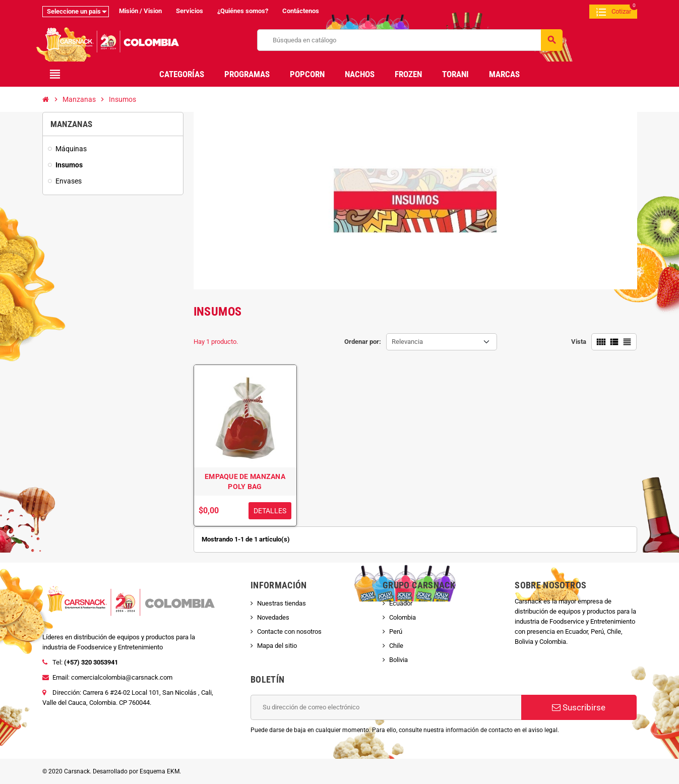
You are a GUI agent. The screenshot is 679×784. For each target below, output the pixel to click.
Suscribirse (579, 707)
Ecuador (401, 603)
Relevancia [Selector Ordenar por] (407, 342)
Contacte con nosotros (289, 631)
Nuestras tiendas (282, 603)
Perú (396, 631)
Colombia (403, 617)
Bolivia (398, 660)
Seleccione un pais (74, 11)
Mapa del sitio (277, 646)
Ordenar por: (363, 342)
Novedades (273, 617)
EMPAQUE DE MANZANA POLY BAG (245, 481)
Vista (579, 342)
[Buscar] (410, 40)
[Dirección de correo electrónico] (386, 707)
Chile (396, 646)
